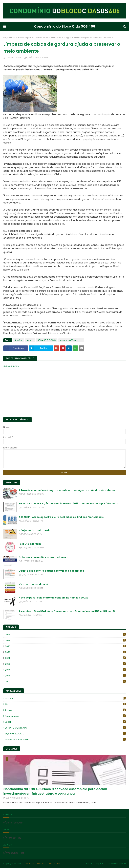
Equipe (100, 863)
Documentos (65, 716)
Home (89, 863)
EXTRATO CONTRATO (65, 728)
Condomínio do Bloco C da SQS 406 (65, 26)
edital (65, 722)
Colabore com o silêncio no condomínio (44, 557)
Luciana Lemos (14, 58)
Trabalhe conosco (116, 863)
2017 (65, 682)
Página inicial (10, 38)
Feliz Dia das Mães (30, 544)
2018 (65, 676)
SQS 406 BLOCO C (47, 340)
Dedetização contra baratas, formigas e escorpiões (51, 571)
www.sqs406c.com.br (31, 38)
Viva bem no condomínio (34, 584)
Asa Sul (18, 340)
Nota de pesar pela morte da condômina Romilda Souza (54, 598)
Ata (65, 704)
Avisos (30, 340)
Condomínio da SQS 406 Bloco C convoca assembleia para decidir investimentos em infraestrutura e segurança (55, 791)
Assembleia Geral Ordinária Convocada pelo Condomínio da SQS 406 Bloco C (67, 611)
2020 (65, 664)
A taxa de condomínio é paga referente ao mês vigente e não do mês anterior (67, 490)
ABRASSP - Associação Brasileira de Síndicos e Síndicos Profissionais (61, 517)
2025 (65, 635)
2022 (65, 652)
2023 (65, 646)
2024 (65, 640)
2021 (65, 658)
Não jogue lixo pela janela (35, 530)
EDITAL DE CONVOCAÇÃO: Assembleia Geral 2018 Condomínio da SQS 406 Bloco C (69, 504)
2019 (65, 670)
